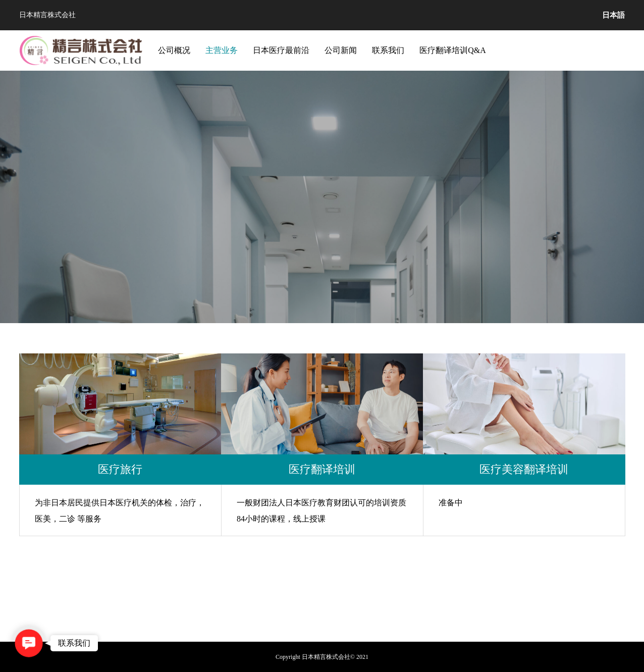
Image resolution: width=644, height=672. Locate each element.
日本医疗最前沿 (281, 50)
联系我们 (388, 50)
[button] (29, 643)
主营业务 (222, 50)
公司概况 (174, 50)
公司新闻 (341, 50)
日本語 (613, 15)
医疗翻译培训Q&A (453, 50)
